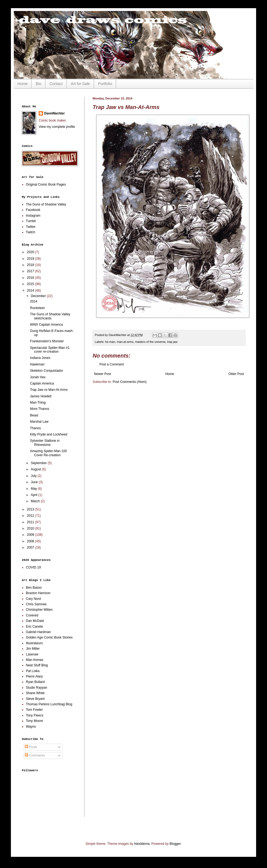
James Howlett (41, 396)
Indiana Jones (40, 358)
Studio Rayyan (37, 688)
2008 (31, 541)
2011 (31, 522)
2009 (31, 535)
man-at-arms (125, 342)
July (34, 476)
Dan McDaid (35, 621)
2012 (31, 516)
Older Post (236, 374)
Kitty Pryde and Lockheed (49, 434)
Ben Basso (34, 588)
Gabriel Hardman (38, 632)
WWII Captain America (46, 325)
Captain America (42, 383)
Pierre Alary (34, 676)
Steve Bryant (35, 699)
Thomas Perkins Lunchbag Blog (49, 704)
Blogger (175, 844)
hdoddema (142, 844)
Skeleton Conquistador (46, 371)
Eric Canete (34, 627)
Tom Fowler (34, 710)
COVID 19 (33, 567)
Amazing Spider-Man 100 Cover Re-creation (48, 453)
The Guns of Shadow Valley (46, 204)
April (34, 495)
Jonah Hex (38, 377)
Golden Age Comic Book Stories (49, 637)
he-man (110, 342)
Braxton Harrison (38, 593)
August (36, 469)
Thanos (35, 428)
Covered (32, 615)
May (34, 489)
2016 (31, 278)
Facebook (33, 210)
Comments (35, 755)
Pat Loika (33, 671)
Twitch (31, 232)
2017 (31, 271)
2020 (31, 252)
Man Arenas (35, 660)
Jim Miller (33, 649)
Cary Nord (33, 599)
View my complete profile (57, 127)
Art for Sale (80, 84)
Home (22, 84)
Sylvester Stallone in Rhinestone (45, 443)
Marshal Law (39, 422)
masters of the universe (150, 342)
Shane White (35, 693)
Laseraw (32, 654)
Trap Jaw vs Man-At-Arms (49, 390)
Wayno (31, 727)
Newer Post (102, 374)
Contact (56, 84)
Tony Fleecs (35, 715)
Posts (31, 747)
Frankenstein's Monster (47, 341)
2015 (31, 284)
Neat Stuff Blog (37, 665)
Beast (34, 415)
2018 (31, 265)
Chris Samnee (36, 604)
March (36, 501)
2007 (31, 548)
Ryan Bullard (35, 682)
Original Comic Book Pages (46, 185)
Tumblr (31, 221)
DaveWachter (54, 113)
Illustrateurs (34, 643)
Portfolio (105, 84)
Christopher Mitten (39, 610)
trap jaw (172, 342)
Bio (38, 84)
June (35, 482)
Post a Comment (112, 364)
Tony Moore (34, 721)
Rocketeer (37, 308)
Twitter (31, 227)
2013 (31, 509)
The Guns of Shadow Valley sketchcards (50, 316)
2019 (31, 259)
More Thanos (40, 409)
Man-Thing (38, 403)
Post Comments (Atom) (130, 382)
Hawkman (37, 364)
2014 (31, 291)
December (39, 296)
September (39, 463)
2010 (31, 528)
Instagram (33, 216)
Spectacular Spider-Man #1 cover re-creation (50, 350)
